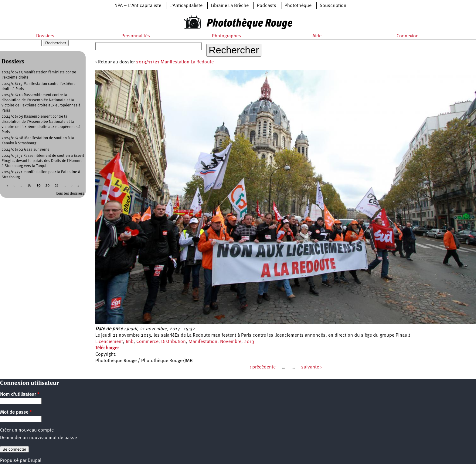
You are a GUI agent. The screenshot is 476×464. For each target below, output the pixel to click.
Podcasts (267, 6)
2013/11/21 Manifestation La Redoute (175, 62)
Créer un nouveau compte (27, 430)
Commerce (147, 342)
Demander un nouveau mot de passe (38, 438)
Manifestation (203, 342)
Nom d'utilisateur (20, 395)
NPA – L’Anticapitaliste (138, 6)
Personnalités (136, 36)
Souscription (333, 6)
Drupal (34, 461)
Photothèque (298, 6)
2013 (249, 342)
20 (48, 185)
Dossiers (45, 36)
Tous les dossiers (70, 194)
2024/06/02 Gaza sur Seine (25, 150)
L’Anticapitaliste (186, 6)
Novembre (231, 342)
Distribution (173, 342)
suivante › (311, 367)
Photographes (226, 36)
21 (57, 185)
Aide (317, 36)
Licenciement (109, 342)
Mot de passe (16, 412)
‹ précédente (263, 367)
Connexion (408, 36)
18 (29, 185)
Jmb (130, 342)
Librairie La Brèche (230, 6)
